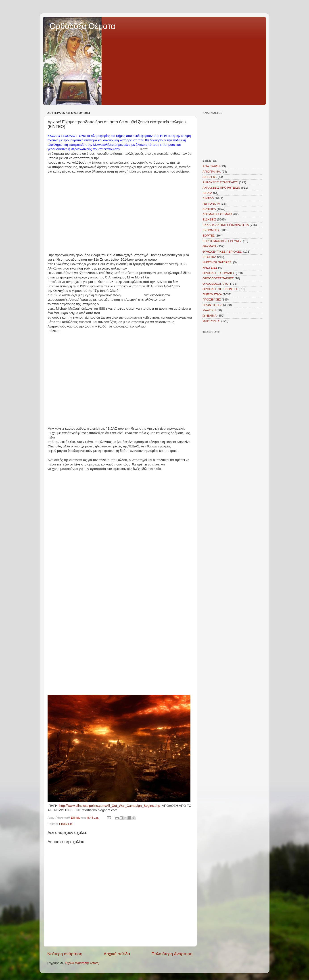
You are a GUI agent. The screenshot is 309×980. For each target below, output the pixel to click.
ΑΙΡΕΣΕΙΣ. (210, 177)
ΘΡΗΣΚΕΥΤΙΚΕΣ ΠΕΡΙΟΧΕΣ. (222, 252)
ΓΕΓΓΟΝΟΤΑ (211, 204)
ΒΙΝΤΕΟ (208, 198)
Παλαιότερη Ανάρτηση (172, 954)
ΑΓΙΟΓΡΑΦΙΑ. (212, 172)
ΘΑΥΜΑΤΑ (210, 246)
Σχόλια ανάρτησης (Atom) (82, 963)
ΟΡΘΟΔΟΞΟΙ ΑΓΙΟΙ (216, 284)
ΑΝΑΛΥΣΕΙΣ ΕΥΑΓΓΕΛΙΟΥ (220, 182)
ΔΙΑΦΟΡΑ (209, 209)
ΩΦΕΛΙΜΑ (210, 316)
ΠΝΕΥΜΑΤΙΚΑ (212, 294)
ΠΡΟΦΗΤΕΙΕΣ (212, 305)
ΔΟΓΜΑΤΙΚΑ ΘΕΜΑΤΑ (217, 214)
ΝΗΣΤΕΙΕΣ (210, 268)
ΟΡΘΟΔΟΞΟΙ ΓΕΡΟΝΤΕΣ (220, 289)
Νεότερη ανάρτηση (65, 954)
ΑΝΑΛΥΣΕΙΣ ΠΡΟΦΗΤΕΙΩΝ (221, 188)
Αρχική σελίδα (117, 954)
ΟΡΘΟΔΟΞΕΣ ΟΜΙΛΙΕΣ (219, 273)
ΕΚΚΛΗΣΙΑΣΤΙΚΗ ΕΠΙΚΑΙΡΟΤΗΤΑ (226, 225)
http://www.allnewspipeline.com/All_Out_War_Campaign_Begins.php (110, 806)
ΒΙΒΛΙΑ (207, 193)
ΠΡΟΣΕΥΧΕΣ (212, 300)
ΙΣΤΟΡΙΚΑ (209, 257)
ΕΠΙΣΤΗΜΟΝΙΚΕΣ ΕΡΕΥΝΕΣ (222, 241)
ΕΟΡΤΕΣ (209, 236)
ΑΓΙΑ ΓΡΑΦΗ (211, 166)
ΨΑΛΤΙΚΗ (209, 310)
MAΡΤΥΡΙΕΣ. (211, 321)
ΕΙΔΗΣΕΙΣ (66, 824)
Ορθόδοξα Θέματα (82, 26)
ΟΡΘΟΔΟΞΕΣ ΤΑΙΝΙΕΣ (218, 278)
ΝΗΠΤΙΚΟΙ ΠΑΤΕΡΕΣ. (217, 262)
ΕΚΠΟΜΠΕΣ (211, 230)
